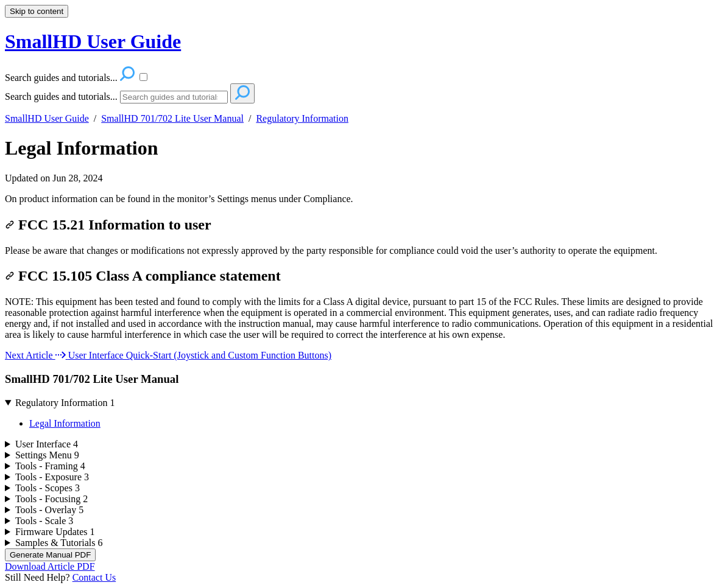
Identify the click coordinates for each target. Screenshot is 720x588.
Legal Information (82, 148)
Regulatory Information (302, 118)
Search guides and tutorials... (61, 96)
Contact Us (94, 577)
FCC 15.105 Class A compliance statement (143, 276)
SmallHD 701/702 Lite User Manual (172, 118)
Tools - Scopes (48, 488)
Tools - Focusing (51, 499)
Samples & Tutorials (59, 543)
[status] (360, 199)
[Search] (174, 97)
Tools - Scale (44, 521)
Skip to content (37, 11)
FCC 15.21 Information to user (108, 225)
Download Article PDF (50, 566)
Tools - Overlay (49, 510)
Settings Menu (47, 455)
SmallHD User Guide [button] (93, 41)
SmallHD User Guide (47, 118)
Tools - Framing (50, 466)
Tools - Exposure (52, 477)
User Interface (47, 444)
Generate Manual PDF (50, 555)
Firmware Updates (55, 532)
